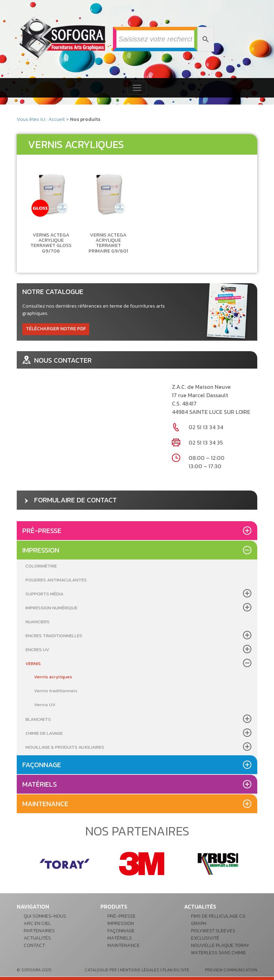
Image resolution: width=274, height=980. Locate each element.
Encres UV (37, 650)
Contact (34, 945)
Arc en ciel (37, 923)
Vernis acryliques (53, 677)
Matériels (40, 784)
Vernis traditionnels (56, 691)
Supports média (44, 594)
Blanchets (38, 719)
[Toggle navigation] (137, 88)
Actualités (37, 938)
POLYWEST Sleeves (213, 931)
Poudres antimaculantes (56, 580)
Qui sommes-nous (45, 916)
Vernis (33, 663)
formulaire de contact (70, 500)
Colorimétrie (41, 566)
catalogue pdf (101, 970)
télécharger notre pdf (56, 329)
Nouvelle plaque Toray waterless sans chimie (220, 949)
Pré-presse (42, 531)
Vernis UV (45, 705)
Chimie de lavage (44, 733)
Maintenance (45, 804)
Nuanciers (37, 622)
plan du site (176, 970)
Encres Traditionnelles (54, 636)
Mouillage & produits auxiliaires (65, 747)
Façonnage (42, 765)
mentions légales (140, 970)
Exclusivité (205, 938)
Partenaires (39, 931)
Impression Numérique (51, 608)
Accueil (57, 119)
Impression (41, 550)
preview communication (231, 970)
